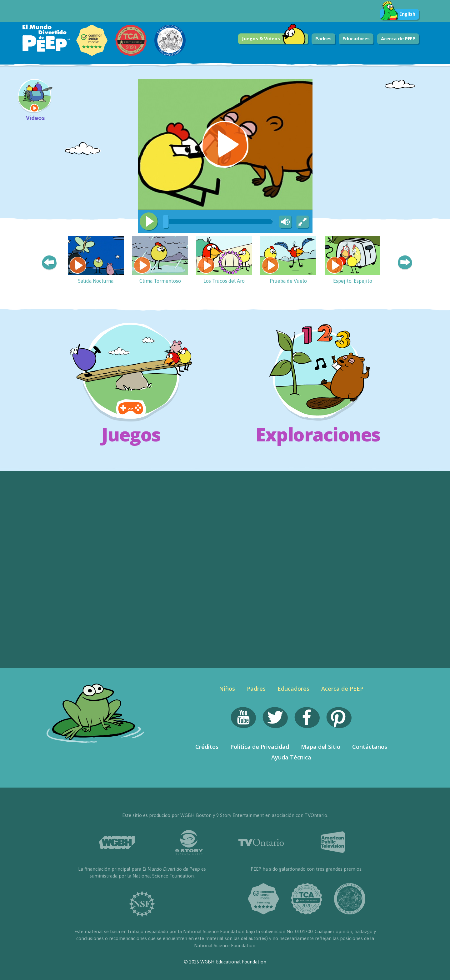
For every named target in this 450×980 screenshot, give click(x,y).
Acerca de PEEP (398, 38)
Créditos (207, 747)
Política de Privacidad (260, 747)
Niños (227, 689)
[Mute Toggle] (284, 222)
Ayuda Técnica (291, 757)
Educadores (356, 38)
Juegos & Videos (274, 39)
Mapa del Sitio (321, 747)
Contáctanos (370, 747)
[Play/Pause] (149, 221)
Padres (323, 38)
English (398, 14)
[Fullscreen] (303, 222)
